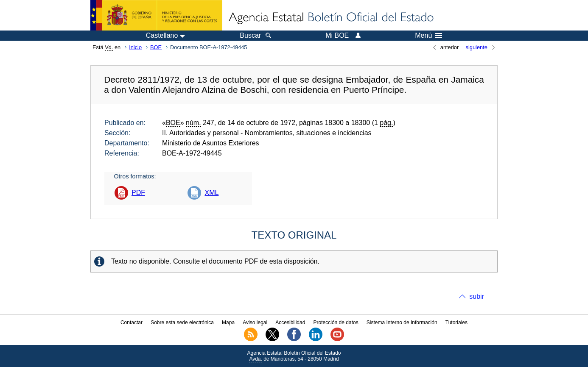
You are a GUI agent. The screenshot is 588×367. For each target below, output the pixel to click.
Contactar (132, 323)
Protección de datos (336, 323)
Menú (428, 36)
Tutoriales (456, 323)
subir (477, 296)
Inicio (135, 47)
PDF (138, 193)
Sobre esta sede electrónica (182, 323)
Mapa (228, 323)
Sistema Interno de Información (402, 323)
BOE (156, 47)
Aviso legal (255, 323)
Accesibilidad (290, 323)
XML (211, 193)
